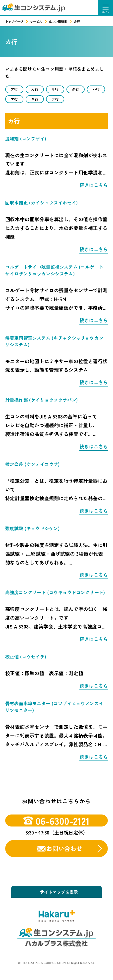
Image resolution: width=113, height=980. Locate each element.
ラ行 (55, 100)
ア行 (14, 89)
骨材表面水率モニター (54, 708)
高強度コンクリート (55, 593)
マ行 (14, 100)
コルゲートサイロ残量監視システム (54, 271)
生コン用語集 (58, 21)
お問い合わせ (64, 849)
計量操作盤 (41, 401)
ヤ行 (35, 100)
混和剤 (26, 139)
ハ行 (96, 89)
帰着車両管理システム (54, 342)
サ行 (55, 89)
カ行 (35, 89)
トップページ (14, 21)
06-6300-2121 (56, 821)
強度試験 (32, 529)
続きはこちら (94, 186)
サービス (36, 21)
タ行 (75, 89)
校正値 (26, 657)
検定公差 (32, 465)
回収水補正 (41, 203)
